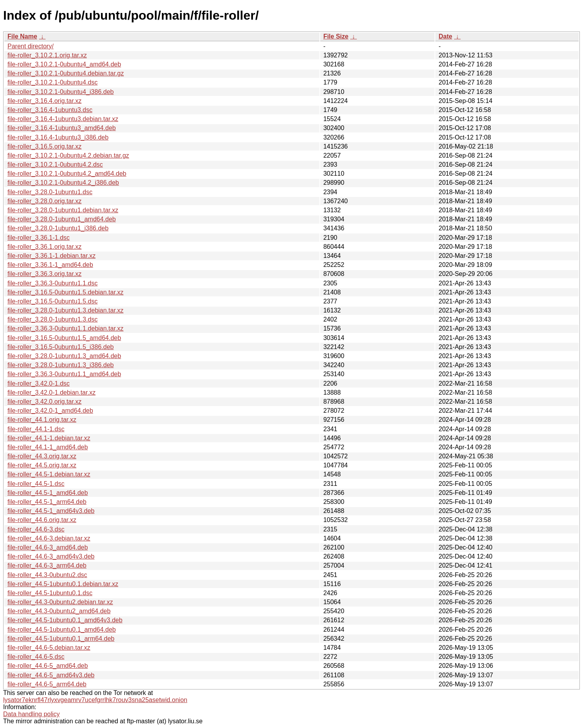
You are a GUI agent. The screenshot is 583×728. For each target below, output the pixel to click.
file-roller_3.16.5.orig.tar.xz (45, 146)
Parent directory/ (30, 46)
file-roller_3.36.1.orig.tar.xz (45, 247)
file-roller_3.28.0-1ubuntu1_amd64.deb (62, 219)
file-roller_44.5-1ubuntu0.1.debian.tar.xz (63, 584)
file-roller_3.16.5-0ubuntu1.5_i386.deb (60, 347)
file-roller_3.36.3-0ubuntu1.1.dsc (52, 283)
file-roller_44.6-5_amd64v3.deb (51, 675)
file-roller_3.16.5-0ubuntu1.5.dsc (52, 301)
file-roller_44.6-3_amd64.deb (48, 547)
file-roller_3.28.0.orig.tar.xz (45, 201)
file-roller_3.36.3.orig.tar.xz (45, 274)
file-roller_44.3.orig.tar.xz (42, 456)
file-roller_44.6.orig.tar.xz (42, 520)
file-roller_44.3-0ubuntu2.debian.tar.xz (60, 602)
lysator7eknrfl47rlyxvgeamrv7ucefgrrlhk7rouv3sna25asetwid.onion (95, 700)
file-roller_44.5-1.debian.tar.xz (49, 474)
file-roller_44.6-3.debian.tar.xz (49, 538)
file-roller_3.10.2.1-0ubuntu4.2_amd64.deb (67, 174)
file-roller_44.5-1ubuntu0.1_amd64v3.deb (65, 620)
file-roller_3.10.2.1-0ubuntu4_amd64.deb (64, 64)
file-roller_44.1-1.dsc (36, 429)
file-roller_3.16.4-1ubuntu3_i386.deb (58, 137)
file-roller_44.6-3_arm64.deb (47, 565)
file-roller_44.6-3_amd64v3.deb (51, 556)
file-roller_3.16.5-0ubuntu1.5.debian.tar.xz (65, 292)
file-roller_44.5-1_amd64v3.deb (51, 511)
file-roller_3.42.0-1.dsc (38, 383)
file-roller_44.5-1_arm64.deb (47, 502)
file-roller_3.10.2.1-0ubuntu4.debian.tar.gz (66, 73)
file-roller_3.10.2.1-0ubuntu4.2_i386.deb (63, 183)
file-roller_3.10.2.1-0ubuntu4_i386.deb (60, 92)
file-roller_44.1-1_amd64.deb (48, 447)
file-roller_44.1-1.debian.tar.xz (49, 438)
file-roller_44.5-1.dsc (36, 484)
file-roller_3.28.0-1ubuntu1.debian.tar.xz (63, 210)
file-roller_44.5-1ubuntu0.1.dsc (50, 593)
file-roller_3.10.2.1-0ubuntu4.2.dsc (55, 165)
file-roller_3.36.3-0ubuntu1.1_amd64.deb (64, 374)
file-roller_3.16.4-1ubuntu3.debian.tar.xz (63, 119)
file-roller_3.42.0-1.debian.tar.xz (51, 392)
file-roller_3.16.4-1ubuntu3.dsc (50, 110)
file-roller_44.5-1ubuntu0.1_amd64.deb (62, 630)
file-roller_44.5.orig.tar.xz (42, 465)
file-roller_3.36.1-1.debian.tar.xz (51, 256)
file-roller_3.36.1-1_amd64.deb (50, 265)
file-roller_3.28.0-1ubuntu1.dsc (50, 192)
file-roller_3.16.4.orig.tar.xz (45, 101)
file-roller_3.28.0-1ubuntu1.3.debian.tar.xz (65, 310)
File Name (22, 36)
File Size (336, 36)
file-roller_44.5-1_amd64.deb (48, 493)
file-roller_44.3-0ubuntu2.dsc (47, 575)
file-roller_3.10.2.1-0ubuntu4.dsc (52, 82)
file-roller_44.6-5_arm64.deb (47, 684)
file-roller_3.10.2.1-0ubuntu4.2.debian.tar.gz (68, 155)
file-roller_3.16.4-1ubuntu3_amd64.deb (62, 128)
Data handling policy (31, 714)
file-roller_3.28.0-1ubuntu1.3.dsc (52, 319)
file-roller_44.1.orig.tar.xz (42, 420)
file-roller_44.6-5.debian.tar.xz (49, 648)
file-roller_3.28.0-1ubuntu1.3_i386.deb (60, 365)
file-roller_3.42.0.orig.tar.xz (45, 402)
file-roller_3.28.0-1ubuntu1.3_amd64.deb (64, 356)
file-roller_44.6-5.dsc (36, 657)
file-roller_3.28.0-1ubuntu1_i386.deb (58, 228)
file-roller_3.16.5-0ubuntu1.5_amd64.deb (64, 338)
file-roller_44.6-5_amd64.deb (48, 666)
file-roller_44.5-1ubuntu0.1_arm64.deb (61, 639)
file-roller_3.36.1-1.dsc (38, 238)
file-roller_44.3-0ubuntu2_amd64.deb (59, 611)
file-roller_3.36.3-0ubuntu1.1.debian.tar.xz (65, 328)
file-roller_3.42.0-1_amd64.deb (50, 411)
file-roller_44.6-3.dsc (36, 529)
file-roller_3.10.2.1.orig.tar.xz (47, 55)
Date (445, 36)
